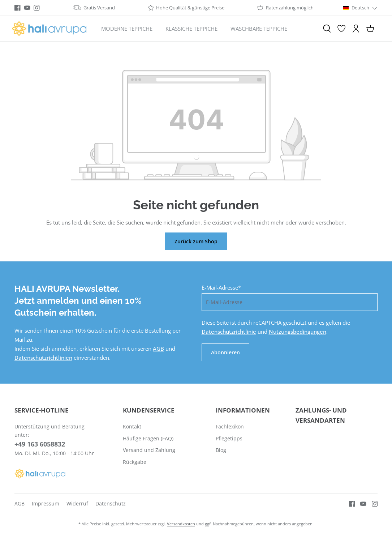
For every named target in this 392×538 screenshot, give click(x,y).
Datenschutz (111, 503)
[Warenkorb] (370, 29)
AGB (158, 349)
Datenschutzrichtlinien (43, 358)
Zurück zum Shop (196, 241)
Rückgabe (135, 462)
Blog (221, 450)
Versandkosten (181, 524)
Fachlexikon (230, 426)
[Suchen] (327, 29)
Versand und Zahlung (149, 450)
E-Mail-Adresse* (221, 287)
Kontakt (132, 426)
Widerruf (77, 503)
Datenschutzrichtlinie (229, 332)
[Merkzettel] (341, 29)
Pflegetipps (229, 438)
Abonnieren (225, 352)
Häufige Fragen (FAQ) (148, 438)
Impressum (46, 503)
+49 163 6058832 (40, 444)
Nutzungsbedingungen (298, 332)
